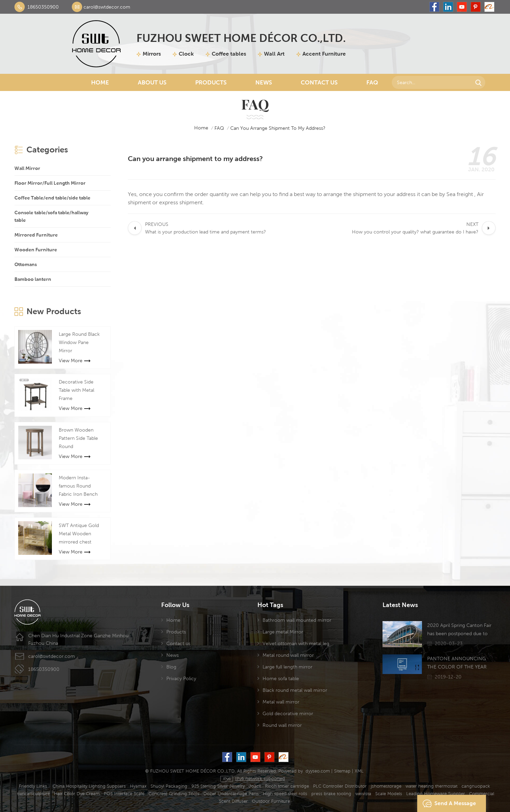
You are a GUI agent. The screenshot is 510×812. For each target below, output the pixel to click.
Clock (186, 54)
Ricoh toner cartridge (287, 786)
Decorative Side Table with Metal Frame (76, 390)
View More (75, 361)
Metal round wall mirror (288, 655)
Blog (171, 667)
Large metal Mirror (283, 632)
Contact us (178, 643)
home (197, 128)
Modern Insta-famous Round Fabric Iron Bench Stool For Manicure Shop (80, 487)
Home (100, 82)
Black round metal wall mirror (295, 690)
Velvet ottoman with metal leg (296, 643)
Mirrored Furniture (36, 235)
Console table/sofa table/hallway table (51, 216)
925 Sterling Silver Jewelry (218, 786)
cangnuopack (476, 786)
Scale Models (389, 794)
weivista (363, 794)
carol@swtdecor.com (107, 7)
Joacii (255, 786)
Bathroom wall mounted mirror (297, 620)
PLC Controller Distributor (340, 786)
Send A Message (447, 803)
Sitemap (342, 771)
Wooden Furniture (36, 250)
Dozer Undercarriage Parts (231, 794)
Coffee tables (229, 54)
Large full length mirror (287, 667)
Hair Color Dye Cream (77, 794)
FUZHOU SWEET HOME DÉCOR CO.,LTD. (241, 38)
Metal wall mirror (281, 702)
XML (359, 771)
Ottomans (26, 264)
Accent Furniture (324, 54)
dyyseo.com (318, 771)
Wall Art (274, 54)
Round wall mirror (282, 725)
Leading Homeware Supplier (436, 794)
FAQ (372, 82)
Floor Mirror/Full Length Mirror (50, 183)
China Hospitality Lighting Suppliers (89, 786)
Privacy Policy (181, 678)
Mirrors (152, 54)
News (264, 82)
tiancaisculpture (34, 794)
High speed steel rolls (285, 794)
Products (211, 82)
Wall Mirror (27, 168)
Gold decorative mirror (288, 713)
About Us (152, 82)
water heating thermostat (431, 786)
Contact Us (319, 82)
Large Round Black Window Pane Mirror (79, 342)
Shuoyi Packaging (169, 786)
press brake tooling (331, 794)
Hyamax (138, 786)
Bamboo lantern (33, 279)
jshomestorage (386, 786)
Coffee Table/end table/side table (52, 198)
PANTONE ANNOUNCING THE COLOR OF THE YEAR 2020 (457, 663)
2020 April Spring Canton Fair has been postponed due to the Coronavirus (459, 630)
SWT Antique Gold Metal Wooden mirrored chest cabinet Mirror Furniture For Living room (80, 534)
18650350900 (43, 7)
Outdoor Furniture (271, 801)
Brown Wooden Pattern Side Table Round (78, 438)
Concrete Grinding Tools (174, 794)
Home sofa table (281, 678)
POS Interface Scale (124, 794)
